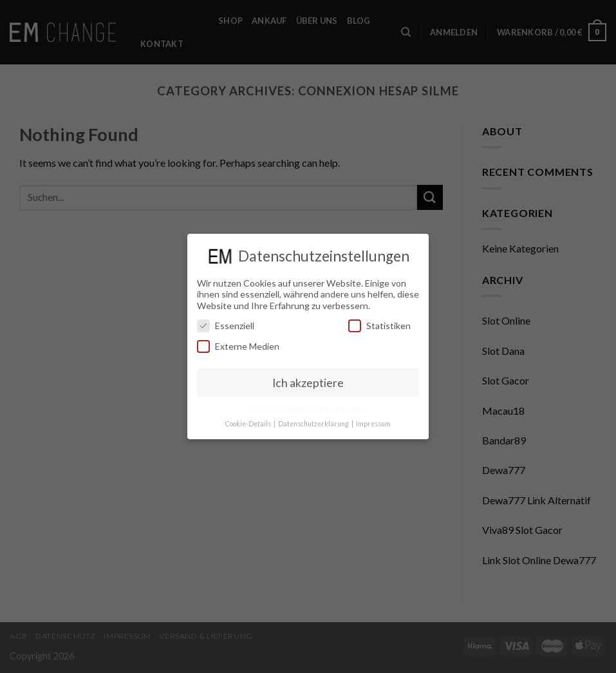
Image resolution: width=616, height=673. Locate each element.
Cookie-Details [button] (249, 424)
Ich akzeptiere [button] (308, 382)
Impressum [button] (373, 424)
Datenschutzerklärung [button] (314, 424)
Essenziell (226, 326)
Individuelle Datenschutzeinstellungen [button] (308, 409)
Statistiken (379, 326)
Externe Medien (238, 346)
